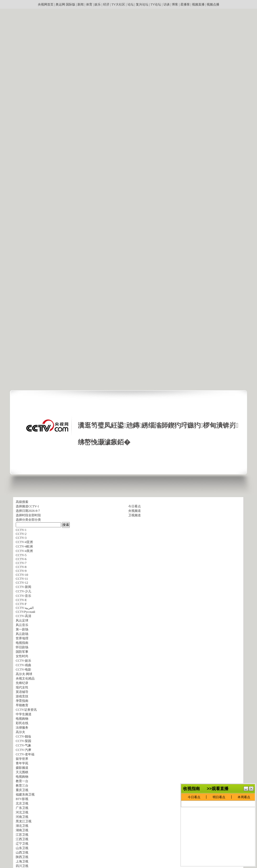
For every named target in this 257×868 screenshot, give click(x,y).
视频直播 (198, 4)
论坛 (131, 4)
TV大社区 (118, 4)
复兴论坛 (142, 4)
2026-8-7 (34, 511)
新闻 (81, 4)
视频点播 (213, 4)
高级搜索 (22, 502)
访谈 (167, 4)
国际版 (71, 4)
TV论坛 (156, 4)
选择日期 (22, 511)
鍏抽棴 (251, 789)
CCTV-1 (34, 506)
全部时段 (35, 515)
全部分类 (35, 520)
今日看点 (135, 506)
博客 (175, 4)
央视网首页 (46, 4)
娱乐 (98, 4)
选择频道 (22, 506)
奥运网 (60, 4)
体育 (89, 4)
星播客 (185, 4)
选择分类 (22, 520)
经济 (106, 4)
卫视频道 (135, 515)
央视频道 (135, 511)
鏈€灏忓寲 (246, 789)
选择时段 (22, 515)
